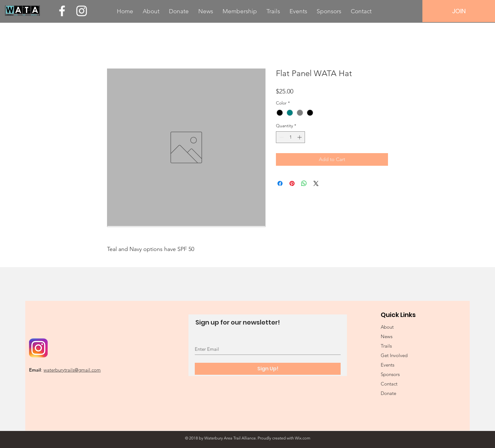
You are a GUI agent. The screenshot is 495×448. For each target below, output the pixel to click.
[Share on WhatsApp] (304, 183)
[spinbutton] (290, 137)
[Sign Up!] (268, 369)
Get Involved (394, 355)
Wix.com (303, 438)
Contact (389, 384)
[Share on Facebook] (280, 183)
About (387, 327)
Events (388, 365)
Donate (388, 393)
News (387, 336)
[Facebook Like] (69, 326)
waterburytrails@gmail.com (72, 370)
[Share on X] (316, 183)
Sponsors (390, 374)
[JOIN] (459, 11)
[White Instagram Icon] (82, 11)
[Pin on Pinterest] (292, 183)
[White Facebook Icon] (62, 11)
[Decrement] (281, 137)
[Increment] (300, 137)
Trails (386, 346)
